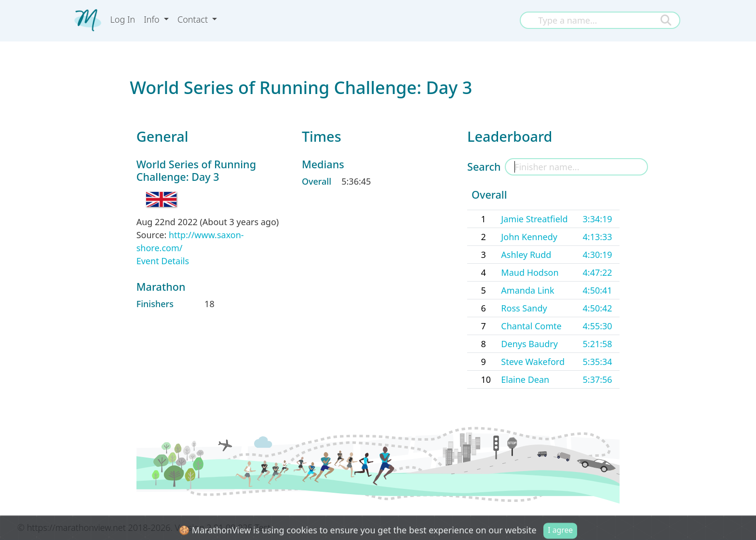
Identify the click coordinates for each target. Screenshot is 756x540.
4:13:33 (598, 237)
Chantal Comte (531, 326)
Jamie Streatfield (534, 219)
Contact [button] (194, 19)
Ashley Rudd (526, 255)
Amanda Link (527, 290)
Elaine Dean (525, 379)
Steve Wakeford (533, 362)
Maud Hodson (530, 272)
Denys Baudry (529, 344)
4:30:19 (598, 255)
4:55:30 (598, 326)
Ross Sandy (524, 308)
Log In (123, 19)
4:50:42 (598, 308)
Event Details (163, 261)
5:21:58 (598, 344)
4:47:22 (598, 272)
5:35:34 (598, 362)
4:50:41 (598, 290)
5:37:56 (598, 379)
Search (484, 167)
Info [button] (153, 19)
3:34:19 (598, 219)
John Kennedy (529, 237)
